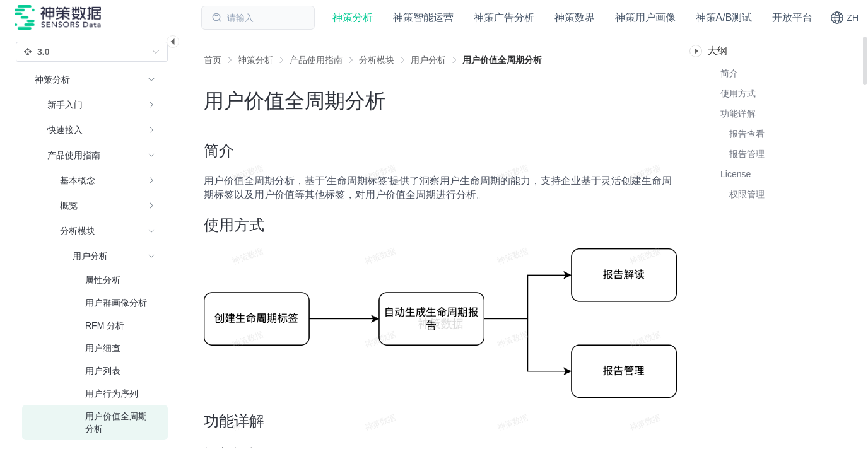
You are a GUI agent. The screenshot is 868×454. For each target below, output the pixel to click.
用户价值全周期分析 (502, 60)
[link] (255, 60)
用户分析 (428, 60)
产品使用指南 (316, 60)
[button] (844, 18)
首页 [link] (213, 60)
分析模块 (377, 60)
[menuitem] (95, 105)
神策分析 (255, 60)
